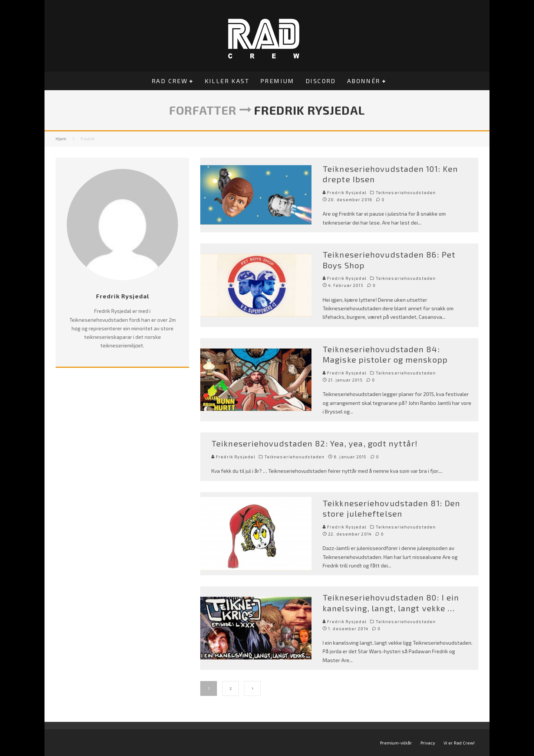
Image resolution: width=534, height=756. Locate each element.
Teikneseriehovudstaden (406, 192)
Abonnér (364, 81)
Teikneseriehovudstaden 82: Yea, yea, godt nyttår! (314, 443)
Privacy (428, 743)
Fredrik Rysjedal (345, 192)
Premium (277, 81)
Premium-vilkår (396, 743)
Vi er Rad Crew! (459, 743)
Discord (321, 81)
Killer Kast (227, 81)
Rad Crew (170, 81)
